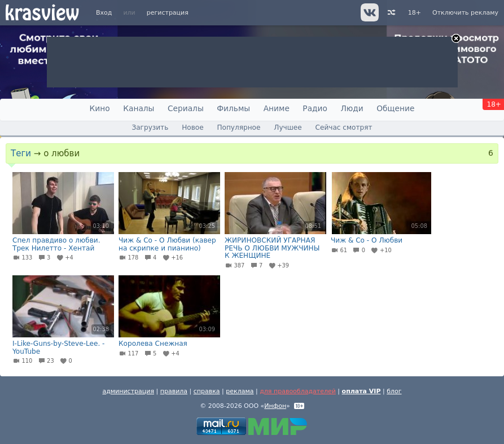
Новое (192, 128)
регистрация (168, 13)
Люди (352, 108)
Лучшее (288, 128)
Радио (315, 108)
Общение (395, 108)
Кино (100, 108)
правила (174, 391)
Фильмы (233, 108)
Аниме (277, 108)
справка (207, 391)
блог (394, 391)
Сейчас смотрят (344, 128)
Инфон (275, 406)
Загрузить (150, 128)
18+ (415, 13)
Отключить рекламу (465, 13)
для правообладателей (298, 391)
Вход (104, 13)
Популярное (238, 128)
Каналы (139, 108)
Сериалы (186, 108)
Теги (21, 153)
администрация (128, 391)
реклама (240, 391)
